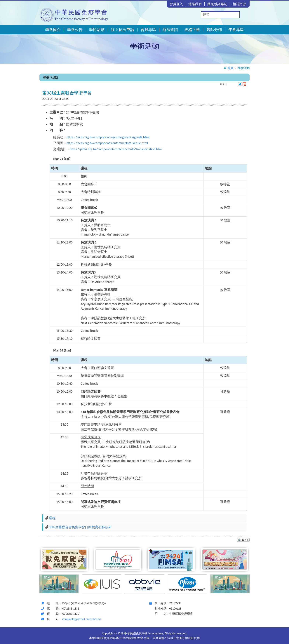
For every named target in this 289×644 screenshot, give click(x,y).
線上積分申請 (123, 30)
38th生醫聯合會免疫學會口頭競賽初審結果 (80, 527)
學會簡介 (53, 30)
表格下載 (192, 30)
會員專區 (148, 30)
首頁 (230, 68)
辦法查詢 (170, 30)
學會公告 (75, 30)
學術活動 (97, 30)
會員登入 (176, 4)
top (243, 540)
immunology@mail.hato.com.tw (81, 619)
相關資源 (239, 4)
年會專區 (236, 30)
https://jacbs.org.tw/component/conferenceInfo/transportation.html (116, 149)
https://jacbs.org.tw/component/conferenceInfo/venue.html (107, 143)
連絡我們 (195, 4)
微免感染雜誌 (217, 4)
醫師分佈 (214, 30)
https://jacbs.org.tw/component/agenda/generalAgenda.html (108, 137)
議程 (52, 518)
